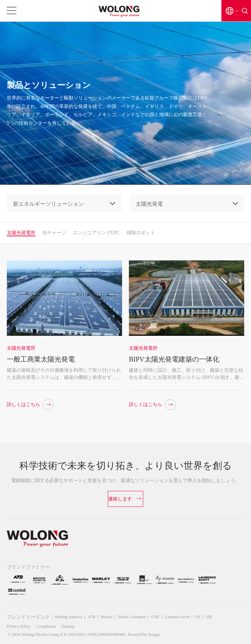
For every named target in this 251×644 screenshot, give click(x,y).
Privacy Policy (19, 626)
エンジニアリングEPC (96, 233)
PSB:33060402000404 (107, 634)
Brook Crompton (132, 617)
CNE (155, 617)
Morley (107, 617)
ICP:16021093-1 (74, 634)
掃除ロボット (141, 233)
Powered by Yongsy (144, 634)
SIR (209, 617)
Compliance (46, 626)
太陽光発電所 (21, 233)
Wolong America (68, 617)
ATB (91, 617)
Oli (197, 617)
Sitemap (68, 626)
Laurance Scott (177, 617)
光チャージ (54, 233)
